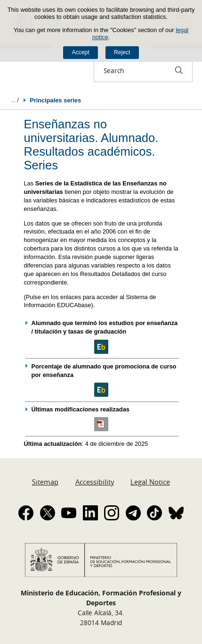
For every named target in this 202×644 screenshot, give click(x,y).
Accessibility (95, 482)
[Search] (179, 70)
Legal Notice (150, 482)
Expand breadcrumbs (15, 100)
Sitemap (45, 482)
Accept (81, 52)
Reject (122, 52)
